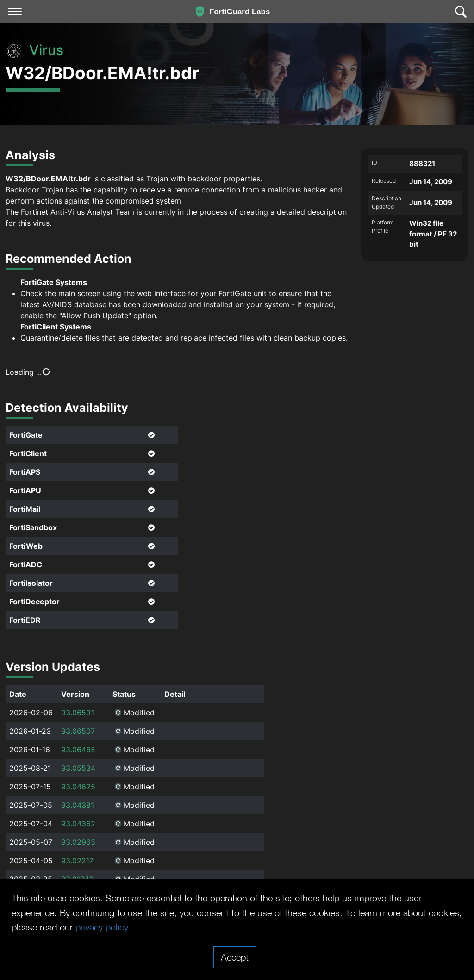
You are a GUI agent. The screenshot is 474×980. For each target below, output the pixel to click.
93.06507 (78, 731)
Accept (235, 957)
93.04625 (78, 787)
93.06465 (78, 750)
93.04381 (78, 805)
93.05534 (78, 768)
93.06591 (78, 713)
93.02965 (78, 842)
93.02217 (77, 861)
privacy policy (102, 927)
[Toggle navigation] (15, 12)
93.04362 (78, 824)
